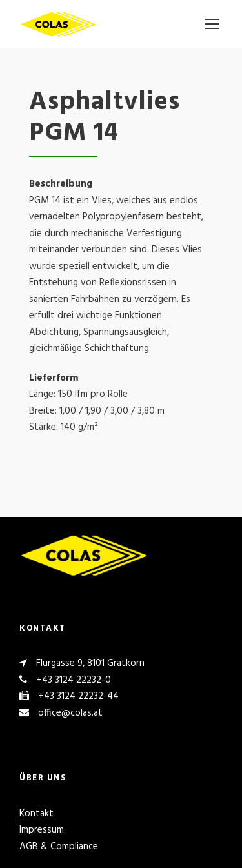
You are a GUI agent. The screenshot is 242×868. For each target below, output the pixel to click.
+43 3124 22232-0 (74, 680)
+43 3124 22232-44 (78, 696)
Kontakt (36, 814)
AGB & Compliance (59, 847)
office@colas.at (70, 713)
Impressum (42, 830)
